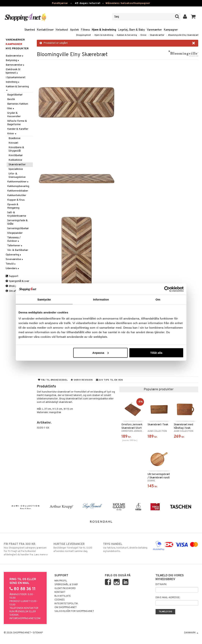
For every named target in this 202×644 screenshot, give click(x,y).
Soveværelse (15, 259)
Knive (143, 35)
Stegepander (15, 233)
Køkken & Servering (127, 35)
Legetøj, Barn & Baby (131, 30)
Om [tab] (158, 299)
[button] (193, 17)
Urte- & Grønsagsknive (17, 175)
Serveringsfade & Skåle (17, 222)
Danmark (191, 633)
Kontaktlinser (45, 30)
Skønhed (30, 30)
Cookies (60, 600)
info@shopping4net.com (25, 619)
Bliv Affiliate (63, 596)
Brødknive (15, 138)
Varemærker (154, 30)
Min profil (61, 581)
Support (12, 276)
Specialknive (16, 169)
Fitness (85, 30)
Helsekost (62, 30)
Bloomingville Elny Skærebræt (183, 35)
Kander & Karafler (18, 129)
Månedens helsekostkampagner (128, 3)
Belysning (13, 60)
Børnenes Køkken (18, 104)
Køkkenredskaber (18, 191)
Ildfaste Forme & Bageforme (17, 123)
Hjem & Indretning (104, 30)
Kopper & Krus (16, 200)
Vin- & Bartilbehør (18, 250)
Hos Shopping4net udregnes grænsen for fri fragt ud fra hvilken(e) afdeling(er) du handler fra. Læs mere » (27, 549)
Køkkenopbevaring (18, 186)
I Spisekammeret (16, 78)
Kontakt (60, 592)
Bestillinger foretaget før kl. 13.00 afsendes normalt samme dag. (76, 548)
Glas (11, 109)
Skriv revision (82, 380)
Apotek (74, 30)
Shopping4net (83, 35)
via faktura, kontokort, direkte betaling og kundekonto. (126, 548)
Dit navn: (161, 584)
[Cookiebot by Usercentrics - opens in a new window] (167, 289)
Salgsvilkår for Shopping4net (74, 611)
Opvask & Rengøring (13, 206)
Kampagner (171, 30)
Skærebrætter (157, 35)
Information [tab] (101, 299)
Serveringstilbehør (18, 229)
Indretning (13, 82)
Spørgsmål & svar (17, 281)
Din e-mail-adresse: (168, 598)
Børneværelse (15, 65)
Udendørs (13, 268)
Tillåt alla (156, 353)
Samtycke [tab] (44, 299)
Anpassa (101, 353)
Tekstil (11, 264)
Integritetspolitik (66, 604)
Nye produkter (17, 49)
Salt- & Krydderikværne (17, 214)
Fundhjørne (60, 3)
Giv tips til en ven (109, 380)
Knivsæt (13, 143)
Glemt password (65, 588)
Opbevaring (14, 255)
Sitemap (38, 633)
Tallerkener (15, 246)
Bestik (11, 99)
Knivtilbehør (16, 155)
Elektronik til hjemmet (13, 71)
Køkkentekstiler (17, 195)
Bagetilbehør (15, 95)
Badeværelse (15, 56)
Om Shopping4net (66, 607)
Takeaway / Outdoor (14, 239)
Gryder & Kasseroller (14, 115)
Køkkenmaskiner (18, 182)
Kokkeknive (15, 160)
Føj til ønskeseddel (53, 380)
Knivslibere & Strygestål (16, 149)
